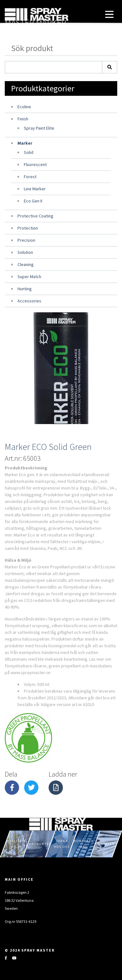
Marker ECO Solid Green (48, 447)
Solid (29, 152)
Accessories (29, 301)
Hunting (25, 289)
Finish (23, 119)
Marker (25, 143)
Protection (28, 228)
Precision (26, 240)
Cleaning (26, 264)
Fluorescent (35, 164)
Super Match (29, 277)
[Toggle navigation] (109, 14)
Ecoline (24, 107)
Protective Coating (35, 216)
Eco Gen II (33, 201)
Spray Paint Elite (39, 128)
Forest (30, 177)
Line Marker (35, 189)
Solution (25, 252)
